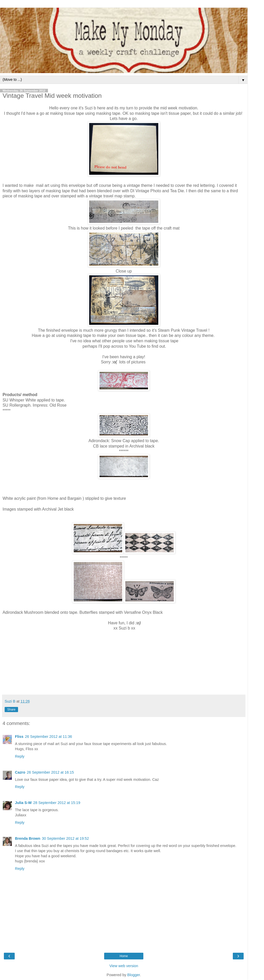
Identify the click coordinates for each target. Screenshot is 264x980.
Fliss (19, 737)
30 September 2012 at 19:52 (65, 838)
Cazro (20, 772)
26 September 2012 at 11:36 (48, 737)
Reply (20, 756)
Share (11, 710)
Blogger (134, 975)
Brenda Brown (28, 838)
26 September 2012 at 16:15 (50, 772)
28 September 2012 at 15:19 (57, 803)
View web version (124, 966)
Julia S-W (23, 803)
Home (124, 956)
